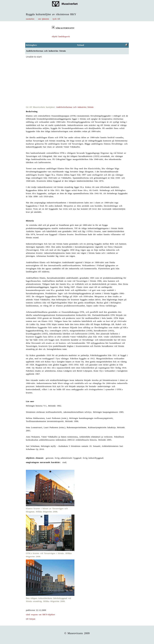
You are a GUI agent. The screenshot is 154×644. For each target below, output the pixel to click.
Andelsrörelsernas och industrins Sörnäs (75, 107)
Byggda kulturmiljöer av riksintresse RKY (51, 14)
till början (31, 619)
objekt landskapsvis (61, 37)
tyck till (56, 19)
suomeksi (30, 19)
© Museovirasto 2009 (77, 633)
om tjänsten (44, 19)
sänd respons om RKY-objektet (40, 615)
